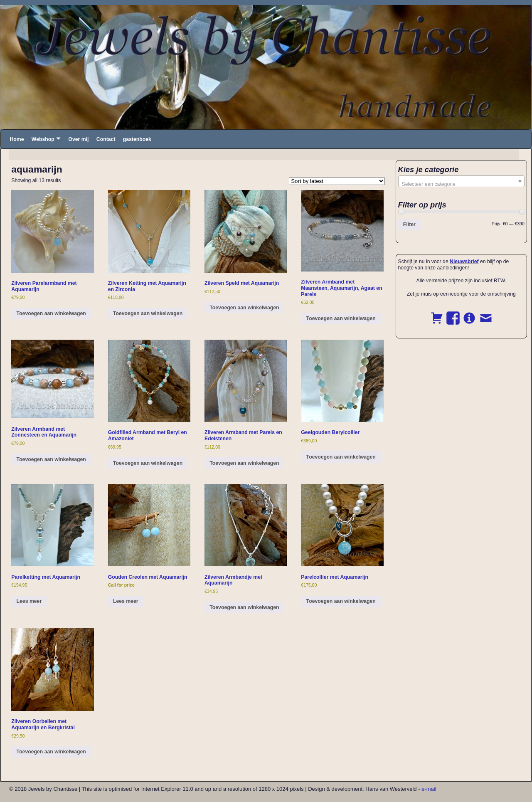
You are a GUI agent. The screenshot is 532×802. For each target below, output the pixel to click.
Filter (409, 225)
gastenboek (137, 139)
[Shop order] (337, 181)
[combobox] (462, 181)
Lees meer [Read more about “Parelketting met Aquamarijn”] (29, 601)
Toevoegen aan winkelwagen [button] (51, 313)
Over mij (78, 139)
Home (17, 139)
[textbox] (462, 184)
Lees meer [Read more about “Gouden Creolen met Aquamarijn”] (126, 601)
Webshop (43, 139)
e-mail (429, 789)
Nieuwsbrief (464, 262)
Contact (106, 139)
